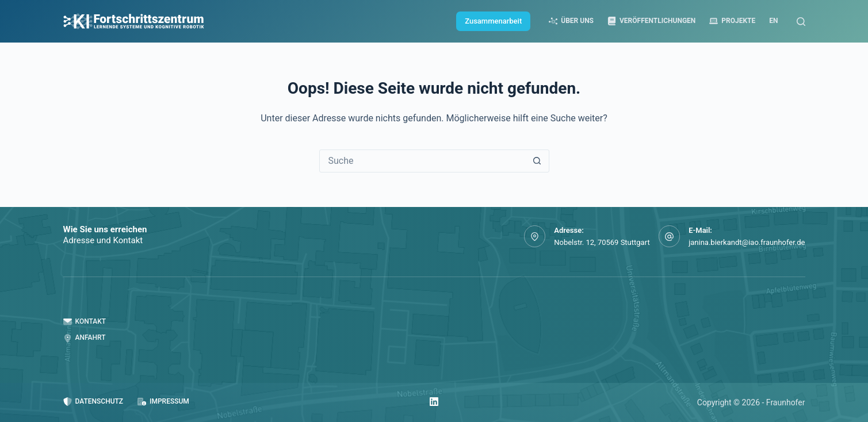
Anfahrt (85, 338)
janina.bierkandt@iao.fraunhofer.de (747, 242)
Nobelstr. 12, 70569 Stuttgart (602, 242)
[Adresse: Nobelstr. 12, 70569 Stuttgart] (535, 236)
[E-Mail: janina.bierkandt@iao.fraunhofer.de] (670, 236)
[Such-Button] (537, 161)
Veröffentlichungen (651, 21)
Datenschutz (93, 402)
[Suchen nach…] (423, 161)
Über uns (571, 21)
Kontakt (85, 322)
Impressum (163, 402)
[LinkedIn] (434, 402)
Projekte (732, 21)
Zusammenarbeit (493, 21)
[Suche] (801, 22)
